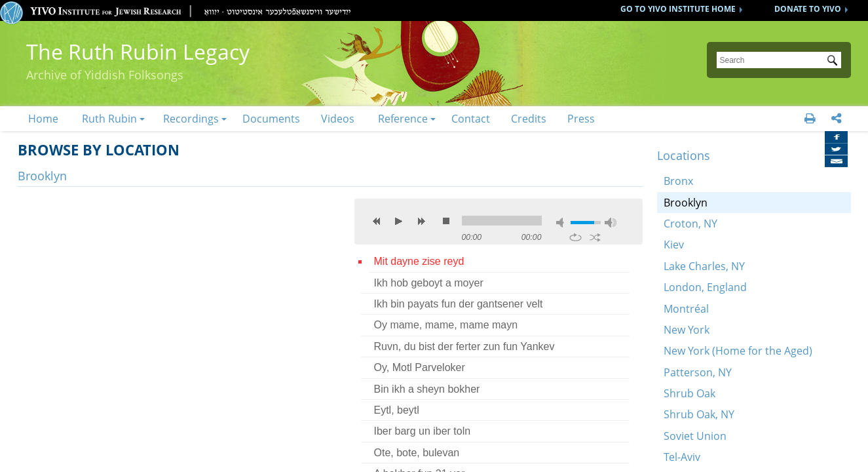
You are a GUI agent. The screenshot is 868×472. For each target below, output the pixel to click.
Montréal (686, 309)
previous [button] (377, 221)
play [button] (399, 221)
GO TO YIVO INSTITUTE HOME (678, 9)
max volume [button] (611, 223)
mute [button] (562, 223)
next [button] (421, 221)
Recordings (191, 119)
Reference (403, 119)
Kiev (674, 245)
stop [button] (446, 221)
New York (687, 330)
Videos (338, 119)
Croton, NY (690, 224)
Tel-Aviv (682, 457)
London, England (705, 287)
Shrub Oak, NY (699, 414)
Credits (529, 119)
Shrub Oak (689, 393)
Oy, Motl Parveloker (420, 367)
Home (43, 119)
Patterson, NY (698, 372)
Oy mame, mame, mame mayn (446, 325)
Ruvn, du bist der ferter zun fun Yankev (464, 346)
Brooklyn (686, 203)
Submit (835, 62)
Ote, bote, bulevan (417, 453)
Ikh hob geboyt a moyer (429, 283)
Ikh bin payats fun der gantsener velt (459, 304)
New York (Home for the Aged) (738, 351)
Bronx (678, 181)
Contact (471, 119)
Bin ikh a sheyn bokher (427, 389)
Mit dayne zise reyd (419, 261)
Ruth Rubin (109, 119)
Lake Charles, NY (704, 266)
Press (581, 119)
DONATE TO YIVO (808, 9)
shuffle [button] (595, 237)
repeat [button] (576, 237)
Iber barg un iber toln (423, 431)
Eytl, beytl (397, 410)
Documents (271, 119)
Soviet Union (695, 436)
